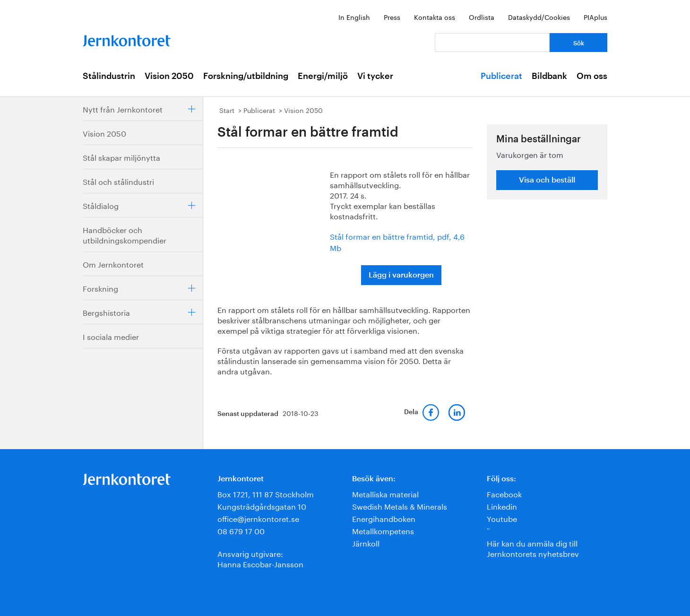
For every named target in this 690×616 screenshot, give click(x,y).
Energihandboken (384, 518)
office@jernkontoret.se (258, 518)
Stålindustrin (109, 76)
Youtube (502, 518)
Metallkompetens (383, 530)
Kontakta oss (435, 17)
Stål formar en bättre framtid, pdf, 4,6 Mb (397, 241)
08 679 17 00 (241, 530)
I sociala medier (111, 336)
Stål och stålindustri (118, 181)
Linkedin (502, 506)
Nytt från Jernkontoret (123, 108)
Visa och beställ (547, 180)
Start (227, 110)
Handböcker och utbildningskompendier (125, 234)
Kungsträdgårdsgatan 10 (262, 506)
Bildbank (549, 76)
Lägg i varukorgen (401, 275)
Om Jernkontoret (113, 264)
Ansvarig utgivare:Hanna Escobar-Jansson (260, 558)
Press (392, 17)
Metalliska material (385, 493)
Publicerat (501, 76)
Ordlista (482, 17)
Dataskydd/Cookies (539, 17)
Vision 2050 (169, 76)
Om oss (592, 76)
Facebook (504, 493)
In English (354, 17)
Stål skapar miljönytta (121, 157)
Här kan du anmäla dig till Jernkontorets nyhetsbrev (533, 548)
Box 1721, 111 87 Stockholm (266, 493)
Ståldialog (101, 205)
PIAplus (595, 17)
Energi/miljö (323, 76)
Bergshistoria (106, 312)
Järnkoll (366, 542)
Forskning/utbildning (246, 76)
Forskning (100, 288)
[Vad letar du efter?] (492, 43)
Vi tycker (375, 76)
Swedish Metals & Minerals (400, 506)
